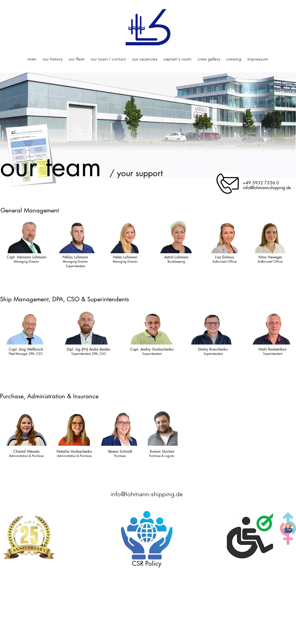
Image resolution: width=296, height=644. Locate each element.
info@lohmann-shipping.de (147, 494)
